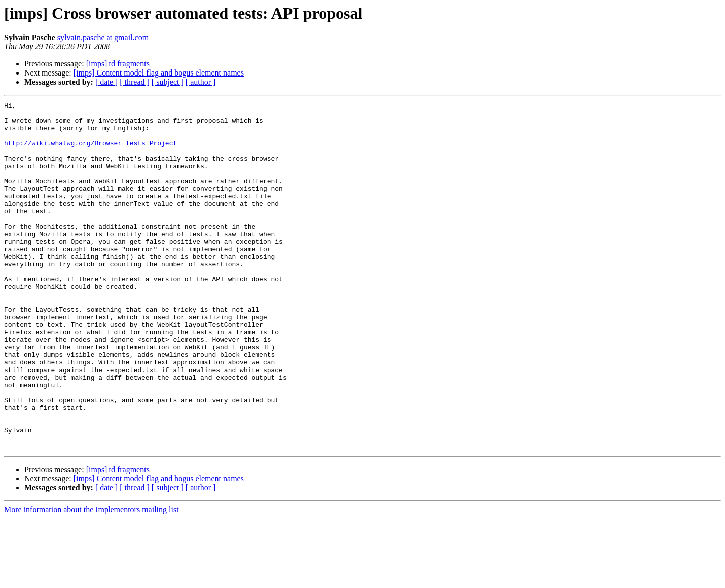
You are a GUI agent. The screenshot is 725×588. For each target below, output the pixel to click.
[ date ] (106, 82)
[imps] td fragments (118, 64)
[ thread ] (135, 82)
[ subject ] (168, 82)
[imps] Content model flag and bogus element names (159, 73)
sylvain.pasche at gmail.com (103, 38)
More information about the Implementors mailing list (91, 579)
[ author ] (201, 82)
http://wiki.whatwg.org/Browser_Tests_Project (90, 152)
